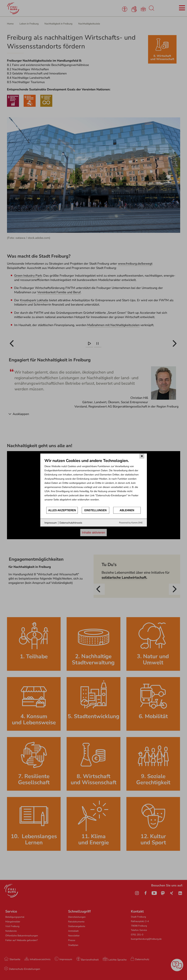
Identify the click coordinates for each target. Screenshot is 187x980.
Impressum (51, 523)
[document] (94, 482)
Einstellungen (95, 510)
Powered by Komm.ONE (131, 523)
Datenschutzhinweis (71, 523)
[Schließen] (142, 456)
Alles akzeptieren (62, 510)
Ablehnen (127, 510)
